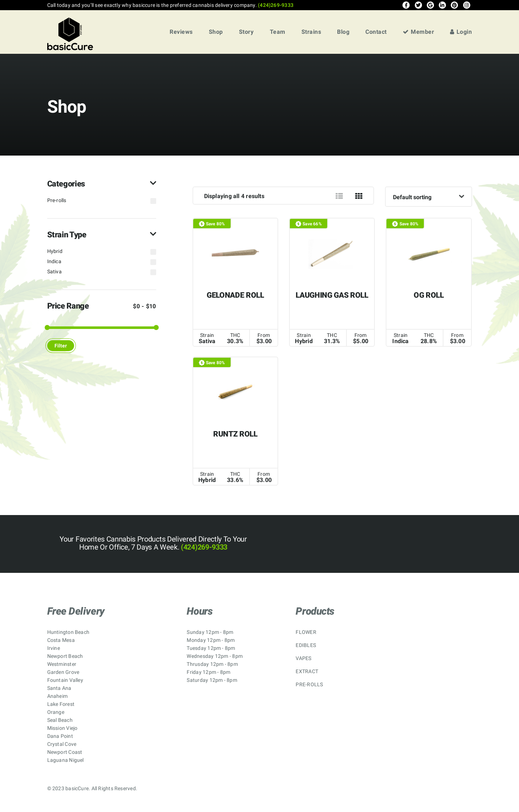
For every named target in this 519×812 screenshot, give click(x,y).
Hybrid (55, 251)
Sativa (54, 272)
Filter (61, 346)
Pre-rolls (57, 200)
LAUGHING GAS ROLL (332, 295)
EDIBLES (306, 645)
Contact (376, 32)
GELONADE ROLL (235, 295)
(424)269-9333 (275, 5)
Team (278, 32)
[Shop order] (429, 197)
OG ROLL (429, 295)
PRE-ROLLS (309, 684)
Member (419, 32)
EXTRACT (307, 671)
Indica (54, 261)
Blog (343, 32)
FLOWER (306, 632)
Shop (216, 32)
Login (461, 32)
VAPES (303, 658)
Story (246, 32)
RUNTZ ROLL (235, 434)
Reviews (181, 32)
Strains (311, 32)
